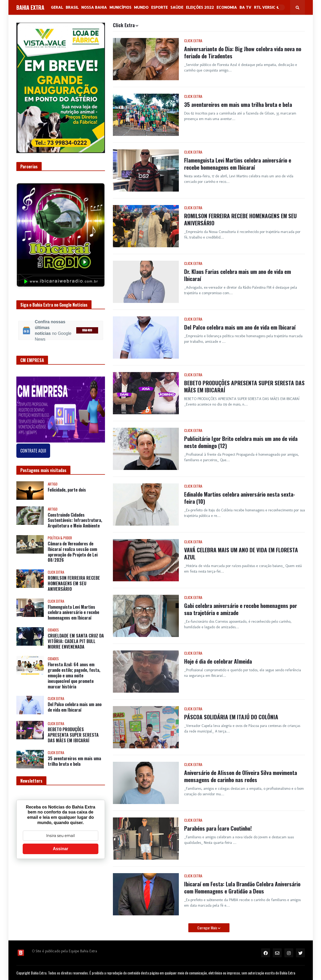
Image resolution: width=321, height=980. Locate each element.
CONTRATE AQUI (33, 451)
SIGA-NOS (87, 330)
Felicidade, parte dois (67, 490)
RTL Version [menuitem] (266, 7)
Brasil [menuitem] (72, 7)
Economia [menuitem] (227, 7)
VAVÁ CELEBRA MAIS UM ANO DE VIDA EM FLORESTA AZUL (241, 553)
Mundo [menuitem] (141, 7)
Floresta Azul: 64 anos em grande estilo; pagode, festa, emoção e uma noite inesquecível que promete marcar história (74, 675)
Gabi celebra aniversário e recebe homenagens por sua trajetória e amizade (241, 609)
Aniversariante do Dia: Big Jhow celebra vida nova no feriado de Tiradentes (243, 52)
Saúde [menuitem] (177, 7)
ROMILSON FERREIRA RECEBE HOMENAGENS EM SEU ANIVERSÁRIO (240, 219)
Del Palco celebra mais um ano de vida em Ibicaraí (240, 327)
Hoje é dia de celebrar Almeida (218, 661)
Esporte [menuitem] (159, 7)
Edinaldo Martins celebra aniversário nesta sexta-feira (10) (240, 498)
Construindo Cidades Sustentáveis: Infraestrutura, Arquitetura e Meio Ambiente (75, 520)
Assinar (61, 849)
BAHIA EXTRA (30, 7)
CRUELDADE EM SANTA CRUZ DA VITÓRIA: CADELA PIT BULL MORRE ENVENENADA (76, 641)
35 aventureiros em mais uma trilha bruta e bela (238, 104)
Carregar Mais (208, 928)
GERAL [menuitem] (57, 7)
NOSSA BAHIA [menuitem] (94, 7)
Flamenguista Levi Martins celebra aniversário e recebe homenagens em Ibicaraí (238, 164)
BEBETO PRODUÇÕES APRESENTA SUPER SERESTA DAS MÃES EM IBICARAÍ (244, 386)
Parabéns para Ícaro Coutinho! (218, 828)
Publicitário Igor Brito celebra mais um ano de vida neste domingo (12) (241, 442)
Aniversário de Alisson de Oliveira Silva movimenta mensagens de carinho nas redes (241, 776)
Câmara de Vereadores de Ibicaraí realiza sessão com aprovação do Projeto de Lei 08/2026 (73, 552)
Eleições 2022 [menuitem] (200, 7)
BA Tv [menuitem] (245, 7)
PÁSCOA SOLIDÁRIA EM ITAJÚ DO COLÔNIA (231, 717)
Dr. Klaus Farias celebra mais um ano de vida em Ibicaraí (238, 275)
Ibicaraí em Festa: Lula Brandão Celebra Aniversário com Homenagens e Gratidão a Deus (242, 888)
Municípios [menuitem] (120, 7)
